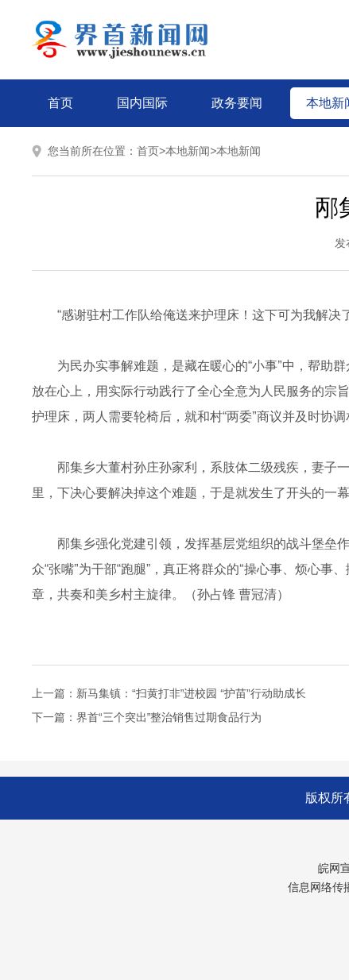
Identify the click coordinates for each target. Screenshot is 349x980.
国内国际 (142, 103)
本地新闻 (188, 151)
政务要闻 (237, 103)
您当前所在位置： (92, 151)
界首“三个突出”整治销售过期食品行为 (169, 717)
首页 (60, 103)
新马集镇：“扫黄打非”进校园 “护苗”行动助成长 (191, 693)
